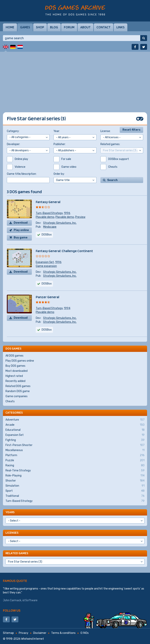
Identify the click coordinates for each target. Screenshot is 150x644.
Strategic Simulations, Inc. (60, 223)
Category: (13, 131)
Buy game (21, 238)
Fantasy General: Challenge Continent (64, 251)
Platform (75, 455)
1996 (67, 213)
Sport (75, 491)
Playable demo (45, 217)
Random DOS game (18, 391)
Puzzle (75, 460)
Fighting (75, 440)
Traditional (75, 496)
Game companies (17, 396)
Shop (40, 27)
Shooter (75, 481)
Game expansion (46, 266)
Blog (54, 27)
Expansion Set (45, 262)
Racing (75, 466)
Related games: (110, 144)
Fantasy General (48, 202)
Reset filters (131, 130)
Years (10, 512)
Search (112, 180)
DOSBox (47, 235)
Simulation (75, 486)
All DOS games (14, 356)
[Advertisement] (75, 79)
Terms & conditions (63, 633)
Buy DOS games (15, 366)
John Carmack (12, 600)
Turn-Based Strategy (49, 213)
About (85, 27)
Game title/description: (22, 174)
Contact (104, 27)
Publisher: (60, 144)
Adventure (75, 420)
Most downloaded (17, 371)
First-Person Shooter (75, 445)
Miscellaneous (75, 450)
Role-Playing (75, 476)
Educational (75, 430)
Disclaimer (40, 633)
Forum (69, 27)
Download (21, 223)
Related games (17, 553)
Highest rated (14, 376)
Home (10, 27)
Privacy (24, 633)
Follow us (12, 610)
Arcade (75, 425)
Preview (80, 217)
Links (121, 27)
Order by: (59, 174)
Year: (57, 131)
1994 (67, 308)
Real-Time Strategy (75, 471)
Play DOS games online (20, 361)
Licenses (12, 533)
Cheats (10, 401)
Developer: (13, 144)
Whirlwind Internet (33, 639)
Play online (21, 230)
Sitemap (8, 633)
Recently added (15, 381)
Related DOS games (18, 386)
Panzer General (47, 297)
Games (25, 27)
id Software (30, 600)
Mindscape (50, 227)
